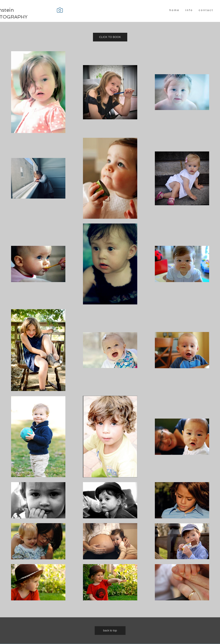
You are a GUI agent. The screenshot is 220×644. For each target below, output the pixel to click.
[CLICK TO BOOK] (110, 37)
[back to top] (110, 631)
